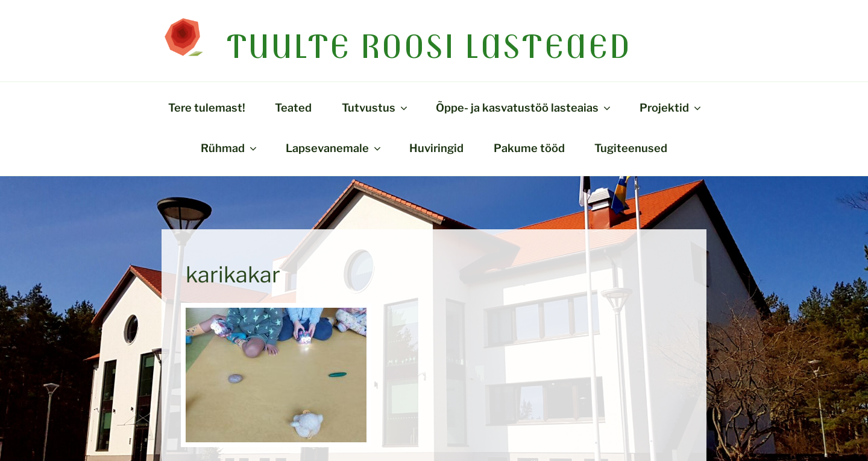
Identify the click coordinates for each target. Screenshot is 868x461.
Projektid (671, 107)
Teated (293, 107)
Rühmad (230, 148)
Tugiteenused (631, 148)
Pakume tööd (529, 148)
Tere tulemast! (207, 107)
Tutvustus (376, 107)
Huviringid (436, 148)
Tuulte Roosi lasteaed (429, 46)
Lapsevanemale (334, 148)
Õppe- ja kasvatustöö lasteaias (524, 107)
